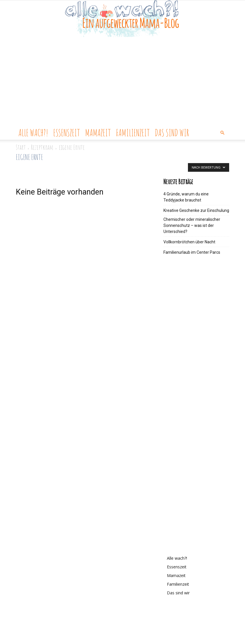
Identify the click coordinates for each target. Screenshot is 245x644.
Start (21, 147)
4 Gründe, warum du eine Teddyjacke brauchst (186, 197)
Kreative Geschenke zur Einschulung (196, 210)
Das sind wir (172, 133)
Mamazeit (98, 133)
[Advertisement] (122, 83)
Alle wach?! (33, 133)
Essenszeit (67, 133)
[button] (222, 133)
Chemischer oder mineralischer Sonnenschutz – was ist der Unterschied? (192, 225)
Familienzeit (133, 133)
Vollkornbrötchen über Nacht (189, 242)
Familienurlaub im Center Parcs (192, 252)
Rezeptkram (42, 147)
